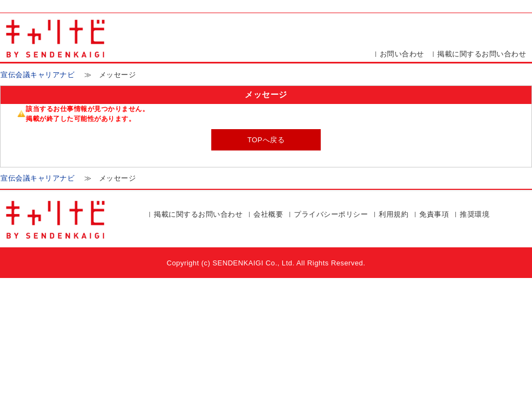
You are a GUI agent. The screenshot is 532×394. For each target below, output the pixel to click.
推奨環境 (475, 214)
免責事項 (434, 214)
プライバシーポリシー (331, 214)
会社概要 (268, 214)
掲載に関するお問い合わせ (482, 54)
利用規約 (394, 214)
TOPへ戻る (266, 140)
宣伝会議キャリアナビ (37, 75)
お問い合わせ (402, 54)
